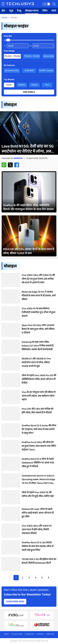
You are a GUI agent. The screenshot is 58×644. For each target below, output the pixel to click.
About (6, 634)
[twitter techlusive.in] (10, 165)
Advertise (50, 634)
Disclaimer (30, 634)
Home (4, 18)
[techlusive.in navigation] (3, 4)
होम (3, 11)
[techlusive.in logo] (20, 4)
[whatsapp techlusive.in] (4, 165)
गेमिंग (45, 11)
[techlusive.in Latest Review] (29, 133)
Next (49, 578)
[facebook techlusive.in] (17, 165)
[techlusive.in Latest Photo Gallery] (29, 192)
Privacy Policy (17, 634)
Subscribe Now (15, 602)
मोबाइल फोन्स (32, 11)
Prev (10, 578)
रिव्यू (19, 11)
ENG (45, 4)
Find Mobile (29, 92)
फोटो (54, 11)
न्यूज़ (11, 11)
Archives (40, 634)
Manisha (18, 159)
